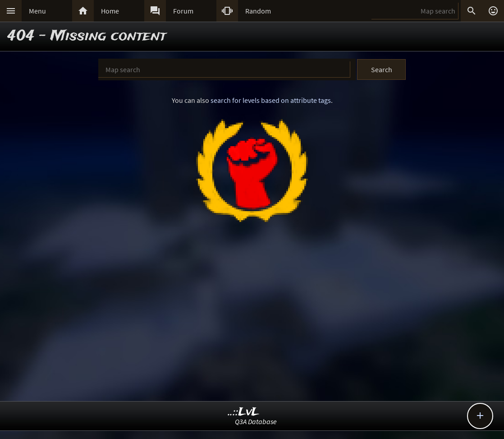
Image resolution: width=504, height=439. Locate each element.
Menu (37, 11)
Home (110, 11)
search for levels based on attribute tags (271, 100)
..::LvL (244, 412)
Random (258, 11)
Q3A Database (256, 421)
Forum (183, 11)
